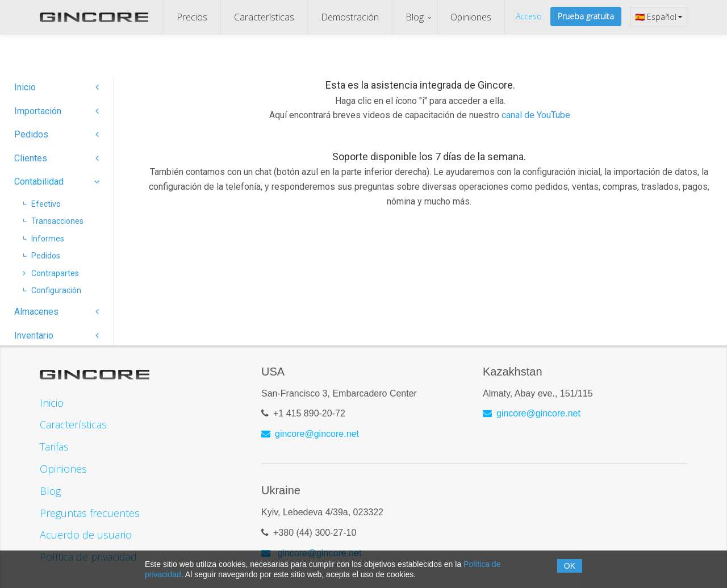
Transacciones (53, 221)
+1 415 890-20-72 (309, 413)
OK (570, 566)
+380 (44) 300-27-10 (315, 533)
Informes (43, 239)
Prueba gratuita (586, 16)
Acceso (529, 16)
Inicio (57, 87)
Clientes (57, 158)
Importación (57, 111)
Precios (192, 17)
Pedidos (57, 134)
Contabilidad (57, 182)
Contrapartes (51, 273)
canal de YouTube (536, 115)
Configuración (52, 290)
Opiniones (471, 17)
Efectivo (42, 204)
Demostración (350, 17)
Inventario (57, 335)
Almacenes (57, 312)
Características (264, 17)
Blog (415, 17)
